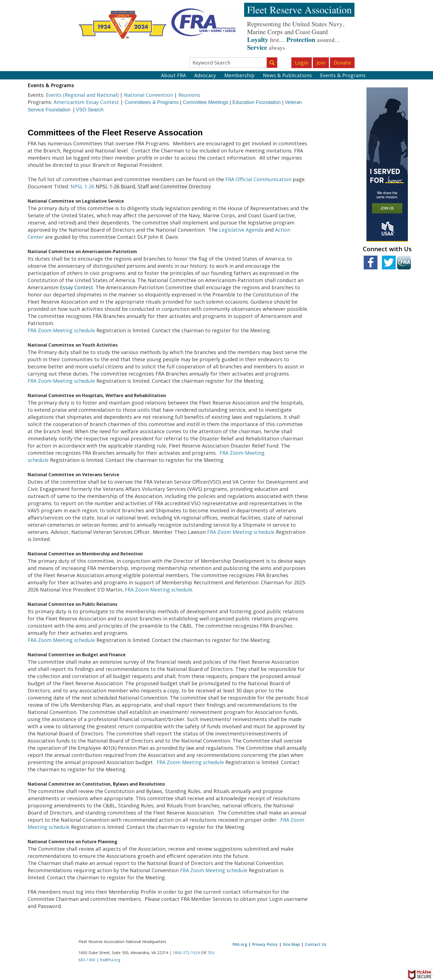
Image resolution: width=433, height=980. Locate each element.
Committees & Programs (152, 102)
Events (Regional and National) (82, 95)
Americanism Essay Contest (86, 102)
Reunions (189, 95)
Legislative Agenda (241, 230)
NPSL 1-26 (82, 186)
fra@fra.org (110, 960)
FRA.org (240, 944)
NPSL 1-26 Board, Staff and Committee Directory (153, 186)
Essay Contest (76, 287)
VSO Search (90, 110)
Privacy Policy (265, 944)
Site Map (291, 944)
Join (321, 63)
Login (302, 63)
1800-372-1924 (186, 953)
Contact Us (316, 944)
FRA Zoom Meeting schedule (61, 330)
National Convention (148, 95)
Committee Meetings (206, 102)
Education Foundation (257, 102)
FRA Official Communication (258, 179)
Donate (342, 63)
